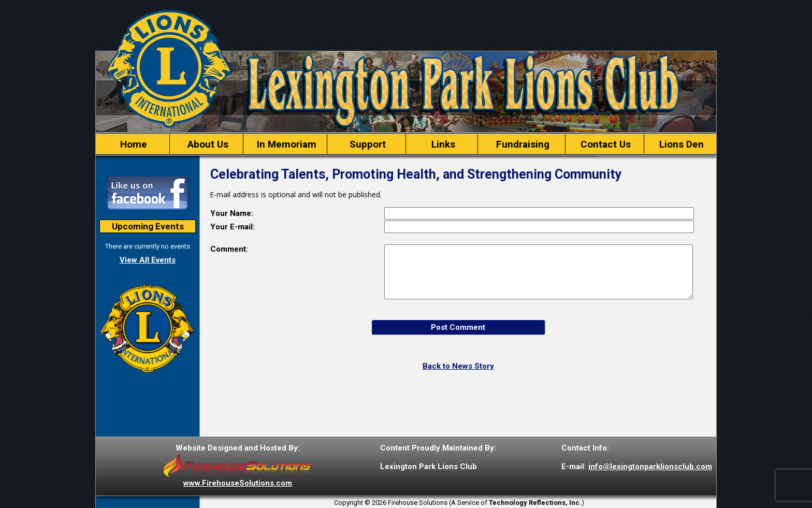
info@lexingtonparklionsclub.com (650, 467)
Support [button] (366, 144)
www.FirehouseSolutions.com (238, 483)
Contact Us (604, 144)
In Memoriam (285, 144)
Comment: (229, 249)
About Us (207, 144)
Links (442, 144)
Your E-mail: (233, 227)
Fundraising (521, 144)
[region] (406, 144)
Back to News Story (458, 366)
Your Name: (232, 213)
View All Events (148, 260)
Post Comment (458, 327)
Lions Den (680, 144)
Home (132, 144)
